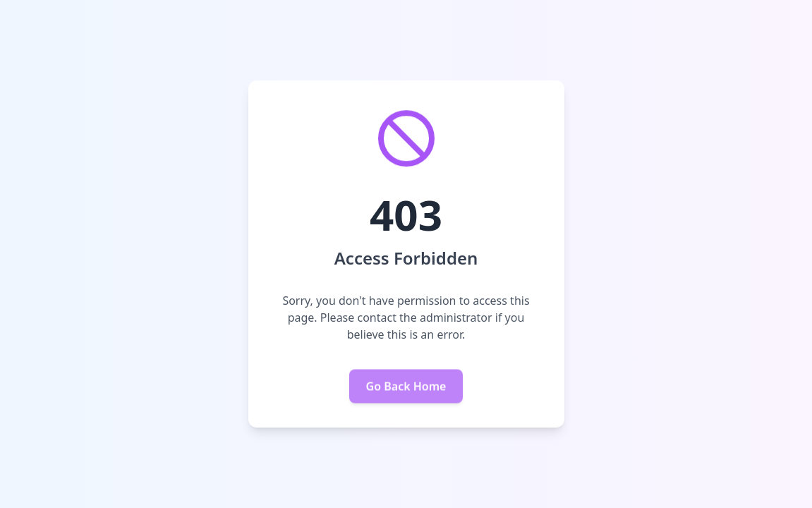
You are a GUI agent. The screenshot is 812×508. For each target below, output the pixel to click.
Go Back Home (406, 387)
